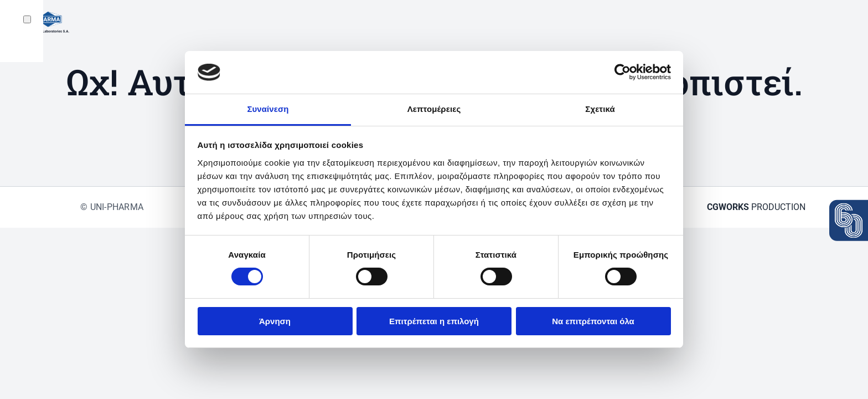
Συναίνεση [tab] (268, 109)
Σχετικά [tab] (600, 109)
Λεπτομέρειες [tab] (434, 109)
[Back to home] (43, 22)
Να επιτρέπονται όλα (593, 321)
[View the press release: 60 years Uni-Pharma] (849, 221)
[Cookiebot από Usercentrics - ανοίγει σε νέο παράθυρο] (622, 72)
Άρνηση (275, 321)
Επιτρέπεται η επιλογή (434, 321)
